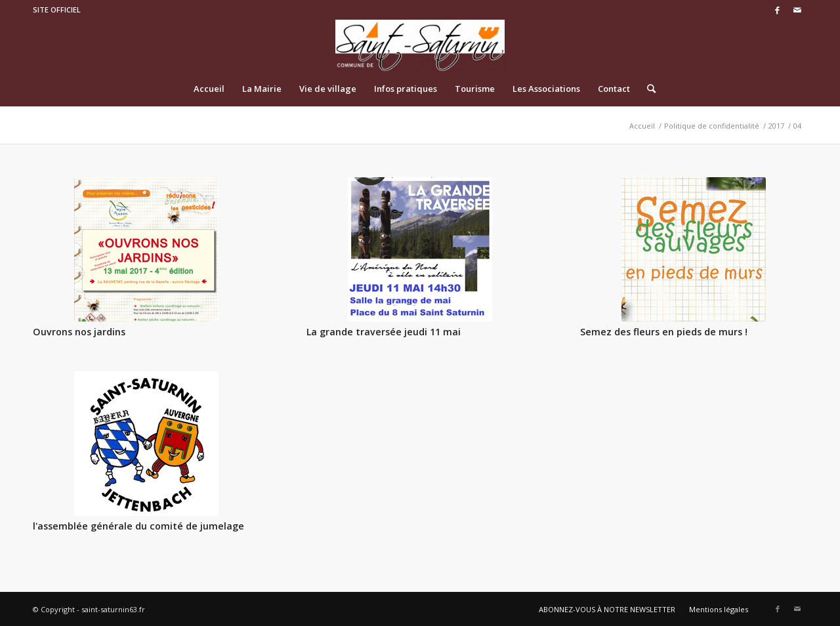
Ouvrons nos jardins (79, 332)
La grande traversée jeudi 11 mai (384, 332)
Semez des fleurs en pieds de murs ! (664, 332)
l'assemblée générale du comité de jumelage (138, 526)
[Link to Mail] (797, 10)
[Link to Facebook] (777, 10)
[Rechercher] (647, 89)
